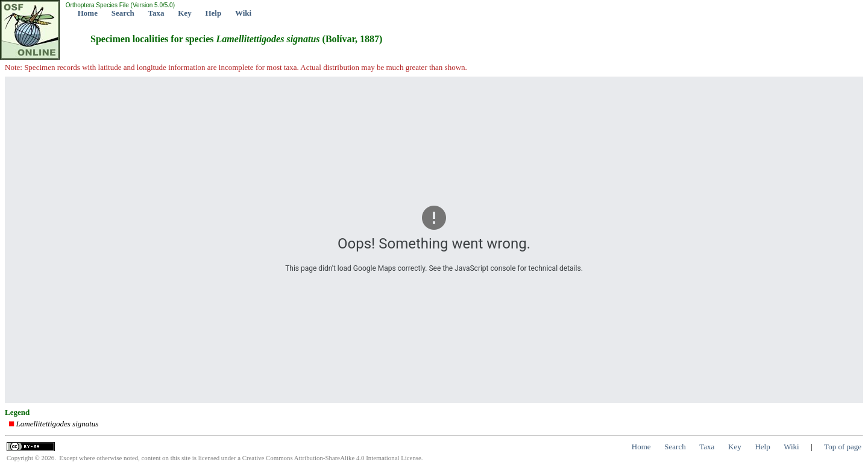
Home (88, 13)
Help (213, 13)
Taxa (156, 13)
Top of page (843, 447)
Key (184, 13)
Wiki (243, 13)
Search (123, 13)
